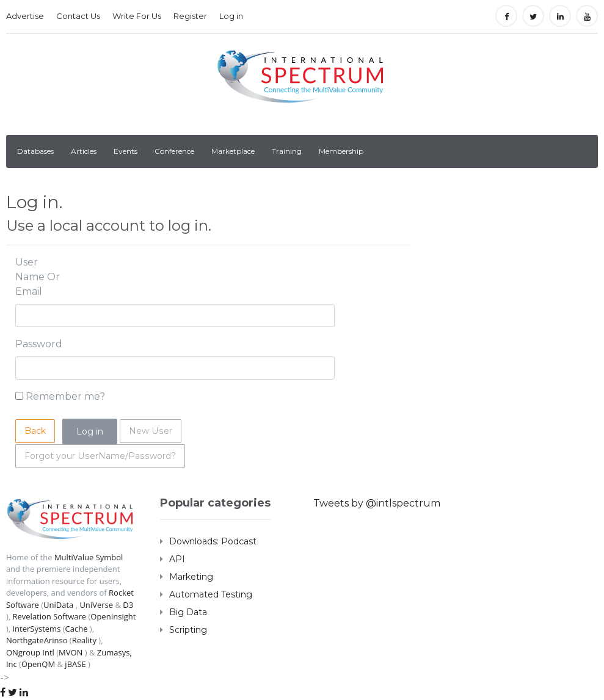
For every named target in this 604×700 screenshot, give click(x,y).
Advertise (25, 16)
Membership (341, 151)
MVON (71, 652)
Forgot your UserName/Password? (99, 456)
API (177, 559)
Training (287, 151)
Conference (174, 151)
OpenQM (38, 664)
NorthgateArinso (37, 640)
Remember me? (65, 396)
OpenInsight (113, 616)
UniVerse (96, 605)
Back (35, 431)
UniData (58, 605)
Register (190, 16)
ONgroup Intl (30, 652)
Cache (77, 629)
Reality (84, 640)
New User (150, 431)
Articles (84, 151)
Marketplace (233, 151)
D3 (128, 605)
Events (126, 151)
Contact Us (78, 16)
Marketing (191, 577)
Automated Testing (211, 594)
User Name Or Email (38, 277)
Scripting (188, 630)
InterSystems (36, 629)
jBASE (75, 664)
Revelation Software (49, 616)
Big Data (188, 612)
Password (39, 344)
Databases (35, 151)
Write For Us (137, 16)
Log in (231, 16)
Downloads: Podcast (213, 541)
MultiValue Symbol (89, 557)
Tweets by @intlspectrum (377, 503)
